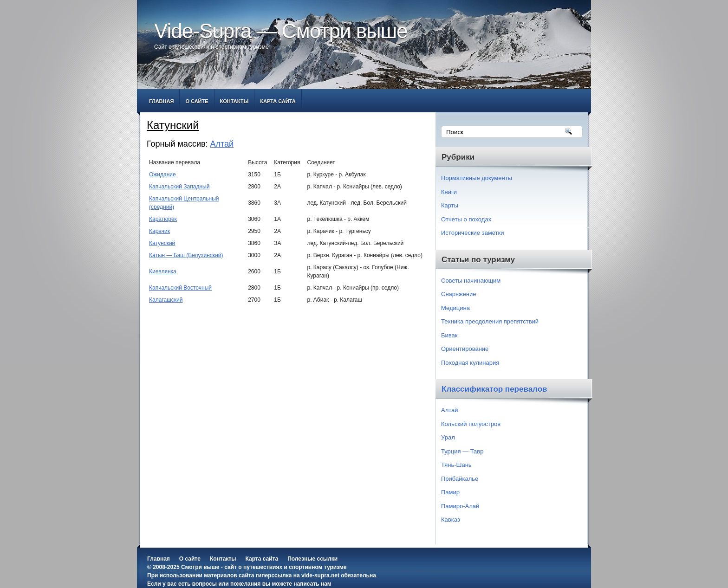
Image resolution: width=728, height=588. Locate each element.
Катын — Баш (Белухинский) (186, 255)
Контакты (234, 101)
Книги (449, 192)
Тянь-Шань (456, 465)
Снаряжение (459, 294)
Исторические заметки (473, 233)
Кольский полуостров (471, 424)
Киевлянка (163, 271)
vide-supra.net (320, 575)
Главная (161, 101)
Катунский (162, 243)
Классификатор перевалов (494, 389)
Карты (450, 205)
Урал (448, 437)
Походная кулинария (470, 363)
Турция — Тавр (462, 451)
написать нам (312, 584)
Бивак (449, 335)
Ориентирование (465, 349)
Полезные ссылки (312, 559)
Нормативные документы (477, 178)
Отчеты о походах (466, 219)
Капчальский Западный (179, 187)
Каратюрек (163, 219)
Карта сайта (278, 101)
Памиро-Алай (460, 506)
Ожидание (162, 174)
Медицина (455, 308)
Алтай (222, 144)
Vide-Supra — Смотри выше (281, 31)
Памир (450, 492)
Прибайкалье (460, 479)
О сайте (197, 101)
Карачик (159, 231)
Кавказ (451, 520)
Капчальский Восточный (180, 288)
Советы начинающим (471, 281)
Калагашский (166, 300)
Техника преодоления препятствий (490, 321)
